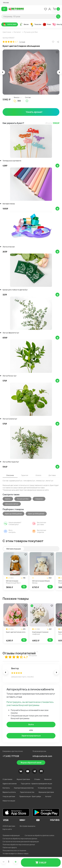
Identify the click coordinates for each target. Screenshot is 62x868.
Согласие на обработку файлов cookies (39, 835)
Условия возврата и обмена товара (16, 854)
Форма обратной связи (31, 763)
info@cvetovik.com (42, 756)
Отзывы (37, 779)
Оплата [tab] (38, 475)
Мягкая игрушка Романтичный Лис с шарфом (13, 583)
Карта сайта (7, 829)
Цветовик (7, 32)
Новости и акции (9, 801)
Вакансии (48, 779)
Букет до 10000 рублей (13, 514)
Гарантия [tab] (25, 475)
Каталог (17, 32)
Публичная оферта (10, 848)
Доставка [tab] (52, 475)
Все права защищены (28, 826)
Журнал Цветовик (23, 779)
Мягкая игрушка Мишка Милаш (41, 582)
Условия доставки (45, 788)
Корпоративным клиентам (24, 788)
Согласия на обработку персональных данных (20, 839)
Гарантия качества (27, 792)
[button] (5, 3)
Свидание (39, 499)
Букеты (8, 499)
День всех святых (12, 504)
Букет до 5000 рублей (36, 514)
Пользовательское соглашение (14, 851)
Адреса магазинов (10, 784)
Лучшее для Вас (31, 32)
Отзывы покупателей (19, 653)
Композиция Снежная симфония (40, 633)
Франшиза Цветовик (46, 792)
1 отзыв (22, 42)
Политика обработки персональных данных (19, 845)
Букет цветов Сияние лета (16, 632)
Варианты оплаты (9, 792)
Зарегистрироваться (31, 736)
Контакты (6, 788)
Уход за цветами (9, 796)
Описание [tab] (10, 475)
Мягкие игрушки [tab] (14, 549)
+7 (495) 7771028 (11, 756)
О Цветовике (7, 779)
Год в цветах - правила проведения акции (36, 784)
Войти (31, 724)
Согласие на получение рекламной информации (21, 842)
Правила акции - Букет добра (30, 796)
